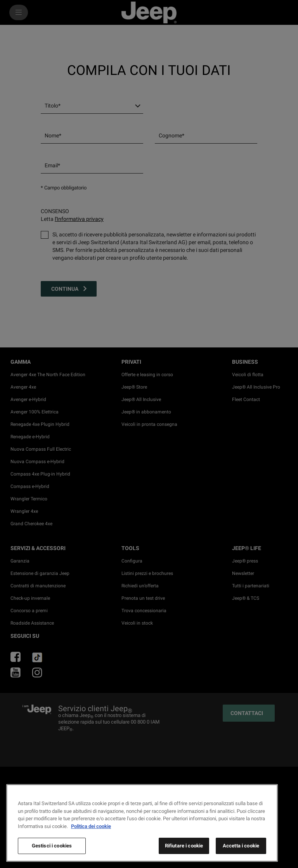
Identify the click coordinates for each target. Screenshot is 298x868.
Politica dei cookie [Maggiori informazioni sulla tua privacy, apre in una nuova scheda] (91, 826)
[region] (142, 823)
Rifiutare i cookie (184, 846)
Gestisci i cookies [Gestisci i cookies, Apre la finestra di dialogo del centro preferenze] (52, 846)
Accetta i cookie (241, 846)
